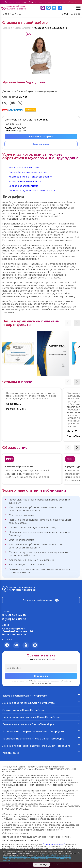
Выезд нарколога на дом (24, 168)
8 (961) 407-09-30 (71, 14)
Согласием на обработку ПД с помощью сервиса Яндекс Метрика (37, 859)
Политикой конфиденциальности (15, 858)
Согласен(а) (41, 864)
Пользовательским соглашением (59, 857)
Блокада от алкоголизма (23, 186)
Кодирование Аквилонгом (25, 181)
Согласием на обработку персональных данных (27, 857)
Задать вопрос (41, 144)
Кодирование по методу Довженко (30, 177)
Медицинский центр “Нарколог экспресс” (14, 8)
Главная (7, 28)
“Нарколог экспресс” (54, 844)
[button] (77, 323)
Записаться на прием (41, 137)
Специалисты (23, 28)
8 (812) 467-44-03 (13, 14)
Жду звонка (41, 676)
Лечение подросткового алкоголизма (32, 191)
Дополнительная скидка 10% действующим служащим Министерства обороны (41, 2)
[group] (18, 353)
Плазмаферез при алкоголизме (28, 172)
